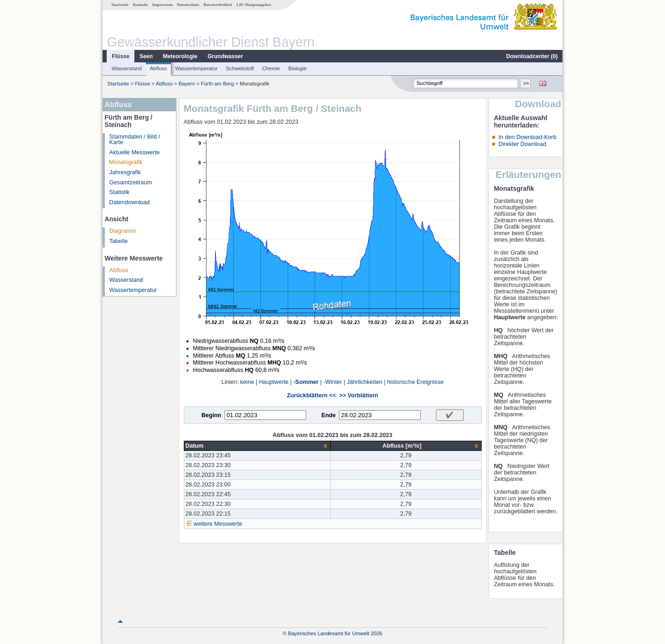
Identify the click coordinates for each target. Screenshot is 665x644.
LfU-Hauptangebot (254, 5)
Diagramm (123, 231)
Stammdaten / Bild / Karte (135, 140)
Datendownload (130, 202)
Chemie (271, 68)
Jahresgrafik (125, 172)
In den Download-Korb (527, 137)
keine (247, 382)
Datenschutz (188, 5)
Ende (329, 415)
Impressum (163, 5)
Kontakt (141, 5)
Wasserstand (127, 68)
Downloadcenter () (532, 56)
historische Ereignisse (415, 382)
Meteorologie (180, 56)
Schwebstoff (240, 68)
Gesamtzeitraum (131, 182)
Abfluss (159, 68)
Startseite (120, 5)
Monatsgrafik (126, 162)
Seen (146, 56)
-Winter (333, 382)
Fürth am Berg (218, 84)
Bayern (187, 84)
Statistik (120, 192)
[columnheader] (257, 446)
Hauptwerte (273, 382)
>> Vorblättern (359, 395)
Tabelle (119, 241)
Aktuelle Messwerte (135, 152)
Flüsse (121, 56)
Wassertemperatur (196, 68)
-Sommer (306, 382)
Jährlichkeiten (365, 382)
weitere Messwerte (218, 524)
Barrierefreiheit (218, 5)
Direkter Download (522, 144)
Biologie (297, 68)
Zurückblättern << (311, 395)
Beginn (211, 415)
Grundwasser (226, 56)
